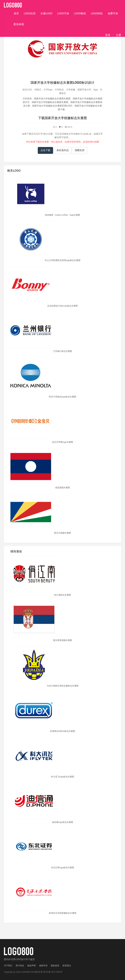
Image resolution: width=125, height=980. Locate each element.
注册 (118, 35)
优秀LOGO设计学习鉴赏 (23, 959)
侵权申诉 (43, 966)
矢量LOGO (46, 13)
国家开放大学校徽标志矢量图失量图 (50, 102)
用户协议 (20, 966)
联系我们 (67, 966)
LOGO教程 (80, 13)
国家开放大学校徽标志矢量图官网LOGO (52, 106)
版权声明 (32, 966)
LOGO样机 (97, 13)
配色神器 (19, 24)
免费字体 (113, 13)
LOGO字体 (63, 13)
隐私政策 (55, 966)
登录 (108, 35)
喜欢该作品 (63, 150)
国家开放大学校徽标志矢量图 (66, 118)
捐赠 (97, 142)
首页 (16, 13)
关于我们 (8, 966)
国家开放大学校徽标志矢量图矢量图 (52, 99)
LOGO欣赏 (30, 13)
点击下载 (45, 150)
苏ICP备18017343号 (53, 972)
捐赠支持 (80, 150)
